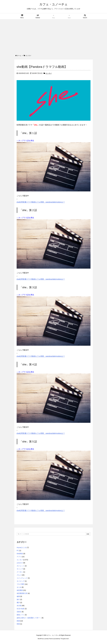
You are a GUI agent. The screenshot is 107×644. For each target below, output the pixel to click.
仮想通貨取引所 (22, 593)
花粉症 (19, 612)
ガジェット (21, 566)
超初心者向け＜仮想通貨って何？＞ (29, 618)
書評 (18, 603)
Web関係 (20, 554)
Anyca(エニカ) (22, 547)
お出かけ (20, 563)
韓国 (18, 624)
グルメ (19, 575)
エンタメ (49, 73)
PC (18, 551)
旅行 (18, 599)
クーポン (20, 572)
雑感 (18, 621)
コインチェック (22, 578)
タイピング (21, 581)
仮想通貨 (20, 590)
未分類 (19, 606)
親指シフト (21, 615)
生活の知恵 (21, 609)
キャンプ (20, 569)
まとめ (19, 587)
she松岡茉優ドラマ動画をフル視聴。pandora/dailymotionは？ (41, 202)
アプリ (19, 557)
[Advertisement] (53, 36)
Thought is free (65, 639)
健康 (18, 596)
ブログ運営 (21, 584)
